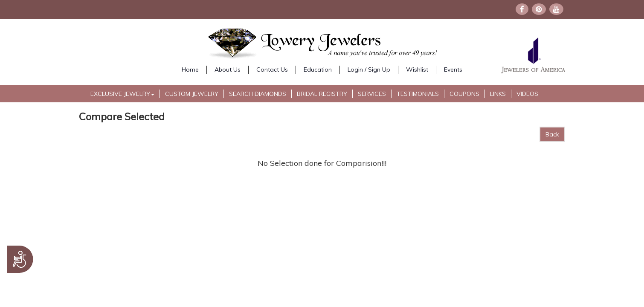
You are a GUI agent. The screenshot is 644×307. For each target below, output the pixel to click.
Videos (527, 94)
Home (190, 70)
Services (372, 94)
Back (552, 134)
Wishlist (417, 70)
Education (318, 70)
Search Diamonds (258, 94)
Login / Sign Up (369, 70)
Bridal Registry (322, 94)
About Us (228, 70)
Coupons (464, 94)
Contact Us (272, 70)
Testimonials (418, 94)
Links (498, 94)
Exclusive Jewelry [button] (122, 94)
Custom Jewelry (192, 94)
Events (453, 70)
